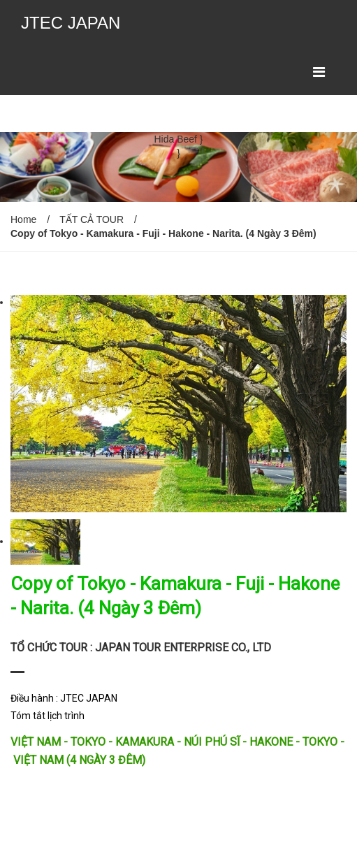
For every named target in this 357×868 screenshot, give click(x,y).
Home (23, 219)
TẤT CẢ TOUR (92, 219)
